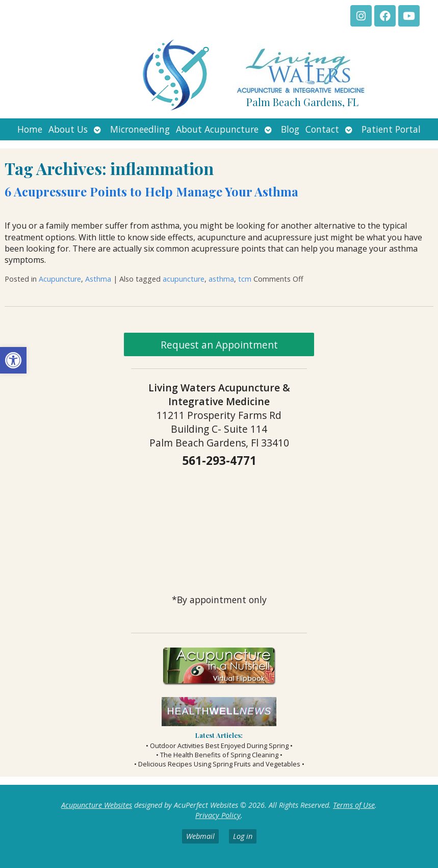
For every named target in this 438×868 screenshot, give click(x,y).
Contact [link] (322, 129)
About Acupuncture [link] (217, 129)
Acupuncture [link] (60, 279)
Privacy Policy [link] (218, 815)
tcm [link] (245, 279)
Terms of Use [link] (354, 805)
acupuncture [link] (184, 279)
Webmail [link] (200, 836)
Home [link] (30, 129)
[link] (13, 360)
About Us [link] (68, 129)
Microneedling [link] (140, 129)
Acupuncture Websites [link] (97, 805)
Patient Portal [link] (391, 129)
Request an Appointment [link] (219, 345)
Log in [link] (243, 836)
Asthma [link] (98, 279)
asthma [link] (221, 279)
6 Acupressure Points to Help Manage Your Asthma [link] (151, 191)
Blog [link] (290, 129)
